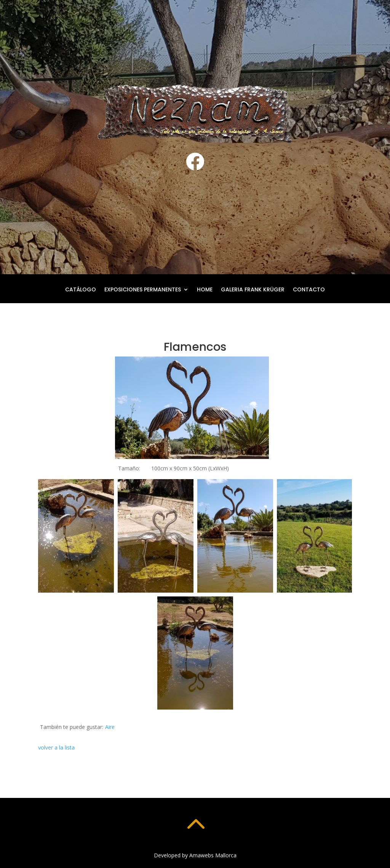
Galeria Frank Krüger (253, 290)
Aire (110, 727)
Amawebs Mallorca (213, 855)
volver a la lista (56, 747)
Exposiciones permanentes (143, 290)
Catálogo (81, 290)
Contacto (309, 290)
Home (205, 290)
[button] (76, 536)
